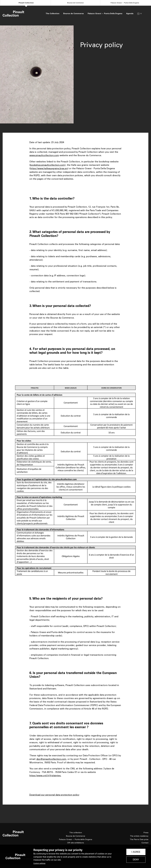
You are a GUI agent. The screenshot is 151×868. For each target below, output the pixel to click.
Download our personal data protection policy (54, 795)
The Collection (52, 14)
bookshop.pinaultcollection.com (47, 165)
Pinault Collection (26, 3)
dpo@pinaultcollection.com (51, 759)
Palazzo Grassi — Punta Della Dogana (125, 3)
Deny (136, 860)
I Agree (136, 852)
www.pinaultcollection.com (44, 155)
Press (146, 833)
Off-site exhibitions (76, 843)
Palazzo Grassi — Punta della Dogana (76, 839)
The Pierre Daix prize (139, 839)
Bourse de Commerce (75, 3)
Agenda (130, 14)
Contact (145, 843)
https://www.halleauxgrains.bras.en (49, 168)
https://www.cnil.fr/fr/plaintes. (45, 776)
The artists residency (139, 836)
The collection (76, 833)
